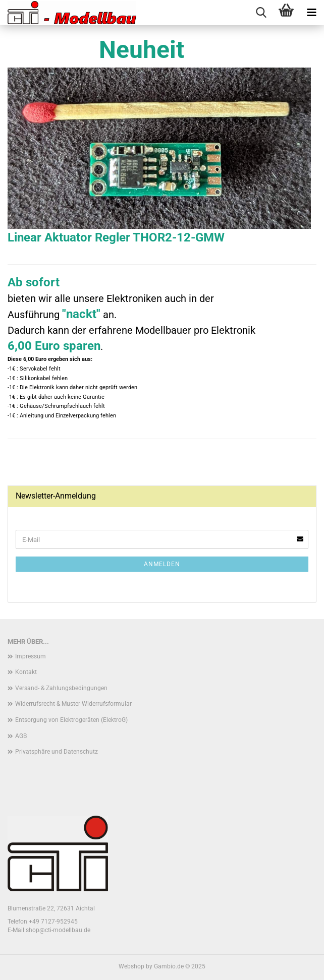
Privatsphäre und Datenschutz (57, 752)
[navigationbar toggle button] (311, 13)
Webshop (131, 966)
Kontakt (26, 672)
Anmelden (162, 564)
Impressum (31, 656)
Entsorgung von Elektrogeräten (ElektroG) (71, 720)
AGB (21, 736)
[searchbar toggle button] (261, 13)
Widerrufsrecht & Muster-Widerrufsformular (73, 704)
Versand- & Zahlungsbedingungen (61, 688)
